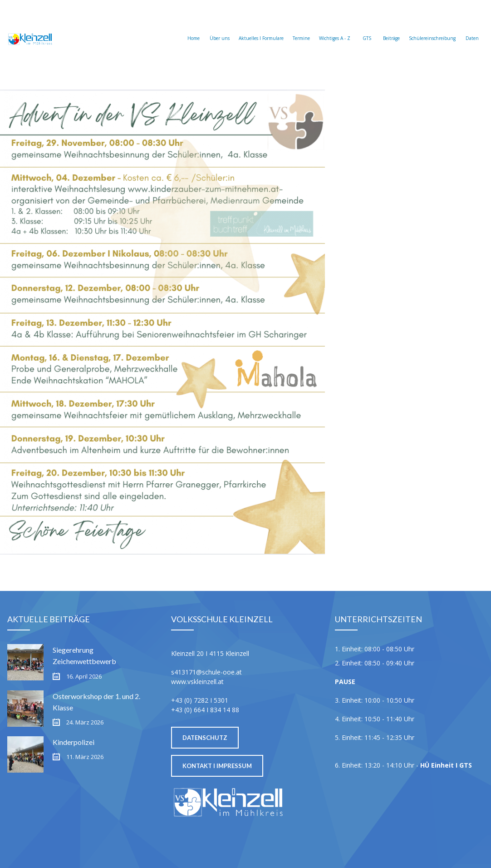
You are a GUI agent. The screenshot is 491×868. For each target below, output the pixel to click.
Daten (472, 27)
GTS (367, 27)
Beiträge (391, 27)
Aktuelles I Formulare (261, 27)
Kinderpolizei (74, 742)
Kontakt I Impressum (217, 766)
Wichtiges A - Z (335, 27)
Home (193, 27)
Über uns (220, 27)
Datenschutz (205, 738)
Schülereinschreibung (432, 27)
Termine (301, 27)
